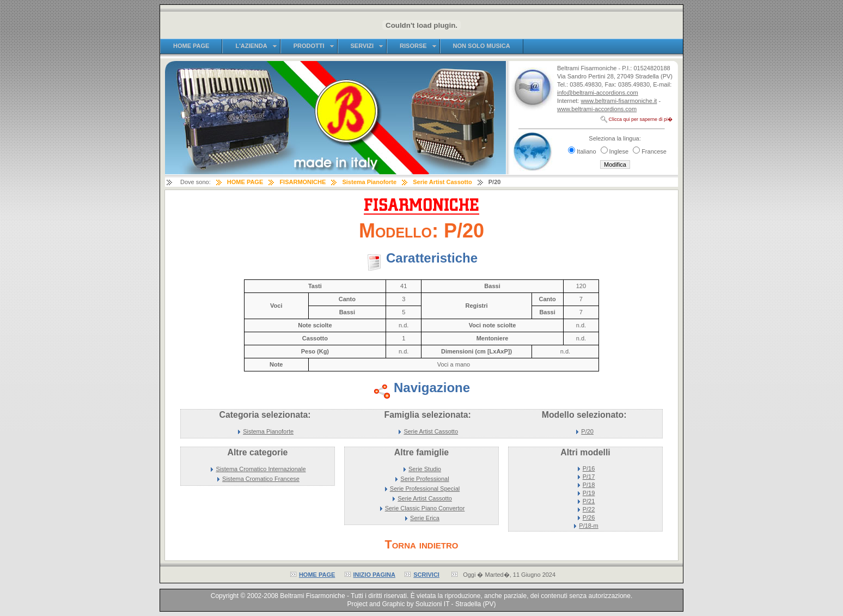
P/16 (589, 468)
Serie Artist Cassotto (431, 431)
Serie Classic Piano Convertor (425, 508)
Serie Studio (425, 469)
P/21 (589, 501)
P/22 (589, 509)
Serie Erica (425, 518)
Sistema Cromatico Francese (261, 479)
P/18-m (588, 526)
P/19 (589, 493)
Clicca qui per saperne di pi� (640, 119)
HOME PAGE (317, 575)
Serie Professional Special (425, 489)
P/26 (589, 517)
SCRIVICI (426, 575)
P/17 (589, 477)
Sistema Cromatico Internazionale (261, 469)
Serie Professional (424, 479)
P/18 (589, 485)
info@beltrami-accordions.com (598, 93)
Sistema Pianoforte (268, 431)
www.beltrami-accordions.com (597, 109)
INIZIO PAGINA (374, 575)
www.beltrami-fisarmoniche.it (619, 101)
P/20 (587, 431)
